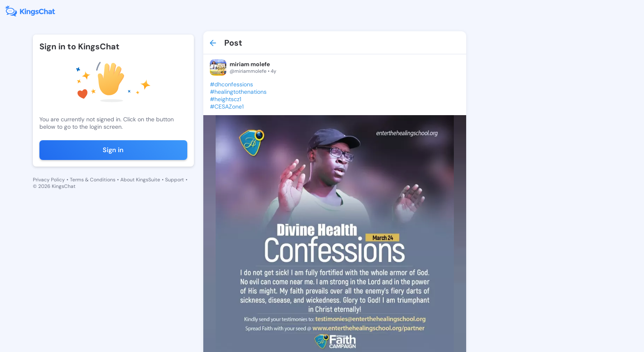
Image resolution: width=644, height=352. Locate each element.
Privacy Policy (49, 180)
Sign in (113, 150)
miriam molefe (250, 64)
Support (175, 180)
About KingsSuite (140, 180)
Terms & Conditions (93, 180)
